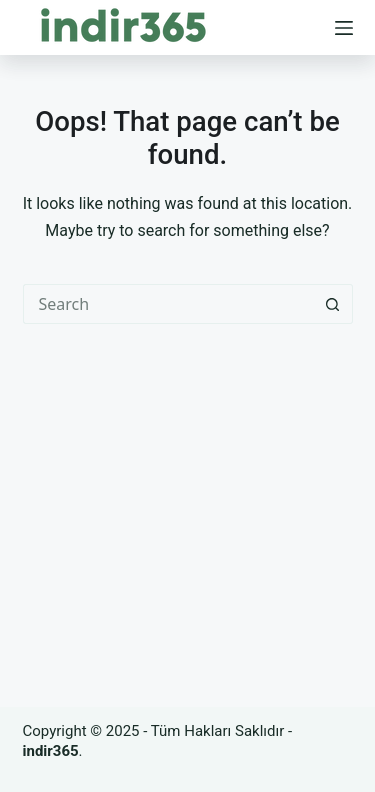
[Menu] (344, 28)
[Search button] (333, 304)
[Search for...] (168, 304)
